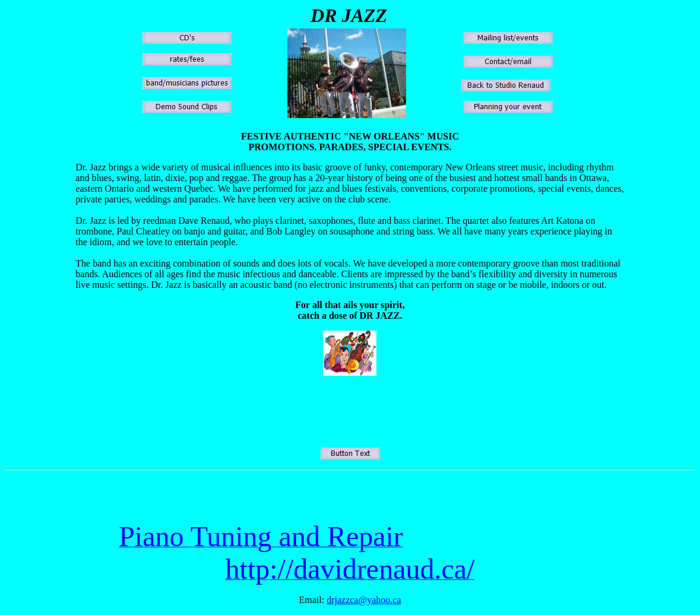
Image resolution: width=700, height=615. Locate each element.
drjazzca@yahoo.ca (364, 600)
